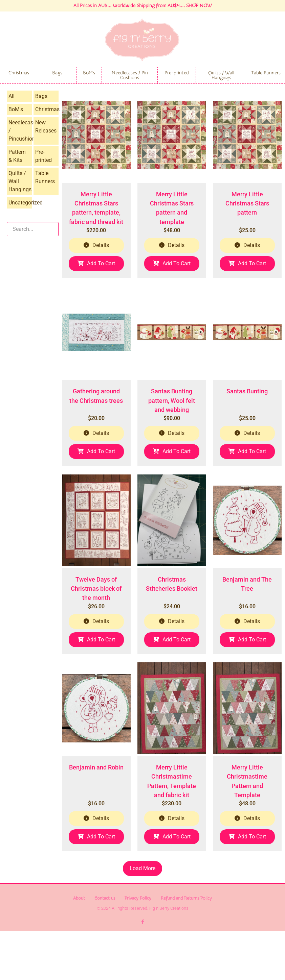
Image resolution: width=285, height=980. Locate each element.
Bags (57, 73)
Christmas (19, 73)
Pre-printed (177, 73)
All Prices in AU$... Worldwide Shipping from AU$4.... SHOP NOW (143, 6)
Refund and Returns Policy (186, 947)
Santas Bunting (247, 416)
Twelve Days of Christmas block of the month (96, 626)
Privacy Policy (138, 947)
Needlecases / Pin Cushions (130, 75)
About (79, 947)
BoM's (89, 73)
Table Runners (266, 73)
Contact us (105, 947)
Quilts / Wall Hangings (221, 75)
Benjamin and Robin (96, 817)
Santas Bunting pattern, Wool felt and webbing (172, 425)
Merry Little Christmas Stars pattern (247, 216)
